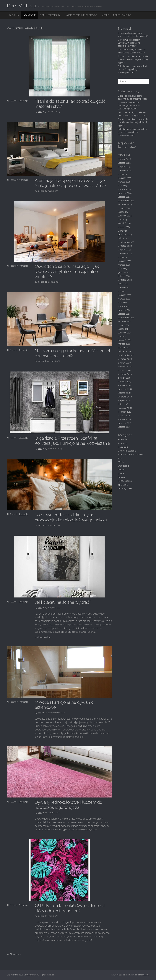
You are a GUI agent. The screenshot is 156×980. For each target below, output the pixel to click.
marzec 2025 (124, 182)
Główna (14, 15)
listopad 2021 (124, 314)
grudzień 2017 (125, 423)
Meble (105, 15)
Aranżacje (29, 15)
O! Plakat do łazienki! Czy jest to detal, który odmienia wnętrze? (71, 908)
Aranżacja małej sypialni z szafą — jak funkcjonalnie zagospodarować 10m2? (71, 183)
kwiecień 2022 (125, 295)
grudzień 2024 (125, 193)
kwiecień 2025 (125, 178)
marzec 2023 (124, 265)
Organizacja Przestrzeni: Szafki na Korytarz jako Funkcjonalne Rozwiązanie (72, 441)
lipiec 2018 (123, 404)
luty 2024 (123, 231)
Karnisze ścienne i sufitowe (81, 15)
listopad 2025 (124, 163)
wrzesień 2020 (125, 359)
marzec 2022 (124, 299)
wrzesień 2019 (125, 374)
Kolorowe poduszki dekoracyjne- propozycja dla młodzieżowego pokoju (71, 517)
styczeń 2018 (124, 419)
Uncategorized (125, 488)
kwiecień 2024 (125, 223)
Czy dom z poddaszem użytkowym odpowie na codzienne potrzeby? (129, 43)
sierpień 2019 (124, 378)
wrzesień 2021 (125, 321)
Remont (122, 477)
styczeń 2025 (124, 189)
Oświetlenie (123, 466)
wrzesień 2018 (125, 397)
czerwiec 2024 (125, 216)
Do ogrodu (123, 447)
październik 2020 (126, 355)
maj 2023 (122, 257)
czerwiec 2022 (125, 287)
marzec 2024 (124, 227)
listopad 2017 (124, 427)
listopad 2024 (124, 197)
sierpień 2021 (124, 325)
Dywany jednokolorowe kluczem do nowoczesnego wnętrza (68, 805)
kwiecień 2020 (125, 367)
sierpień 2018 (124, 400)
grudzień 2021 (125, 310)
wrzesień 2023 (125, 246)
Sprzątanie (123, 485)
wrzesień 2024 (125, 204)
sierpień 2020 (124, 363)
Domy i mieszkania (50, 15)
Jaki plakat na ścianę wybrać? (63, 602)
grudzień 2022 (125, 272)
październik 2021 (126, 318)
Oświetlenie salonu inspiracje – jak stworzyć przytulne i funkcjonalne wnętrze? (67, 271)
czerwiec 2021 (125, 333)
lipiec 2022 (123, 284)
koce (120, 458)
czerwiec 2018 (125, 408)
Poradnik (122, 470)
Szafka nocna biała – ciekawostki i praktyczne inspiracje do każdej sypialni (133, 59)
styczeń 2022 (124, 306)
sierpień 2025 (124, 167)
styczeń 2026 (124, 159)
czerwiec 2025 (125, 170)
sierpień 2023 (124, 250)
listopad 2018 (124, 393)
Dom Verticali (21, 6)
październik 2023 (126, 242)
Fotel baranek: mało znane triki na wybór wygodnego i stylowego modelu (132, 69)
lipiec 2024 (123, 212)
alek (40, 112)
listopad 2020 (124, 351)
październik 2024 (126, 201)
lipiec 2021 (123, 329)
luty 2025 (122, 186)
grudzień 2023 (125, 235)
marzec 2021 (124, 344)
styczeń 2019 (124, 385)
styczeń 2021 (124, 348)
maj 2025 (122, 174)
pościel (121, 473)
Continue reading (44, 637)
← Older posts (14, 954)
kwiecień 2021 (125, 340)
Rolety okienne (122, 15)
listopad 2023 (124, 238)
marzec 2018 (124, 416)
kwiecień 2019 (125, 382)
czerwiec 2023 (125, 253)
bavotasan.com (142, 975)
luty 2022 (122, 303)
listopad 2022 (124, 276)
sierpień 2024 (124, 208)
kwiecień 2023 (125, 261)
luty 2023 (123, 269)
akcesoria (122, 439)
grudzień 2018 (125, 389)
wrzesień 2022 (125, 280)
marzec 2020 (124, 370)
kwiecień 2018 (125, 412)
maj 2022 (122, 291)
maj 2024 (122, 219)
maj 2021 (122, 336)
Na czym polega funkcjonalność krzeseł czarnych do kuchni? (72, 353)
